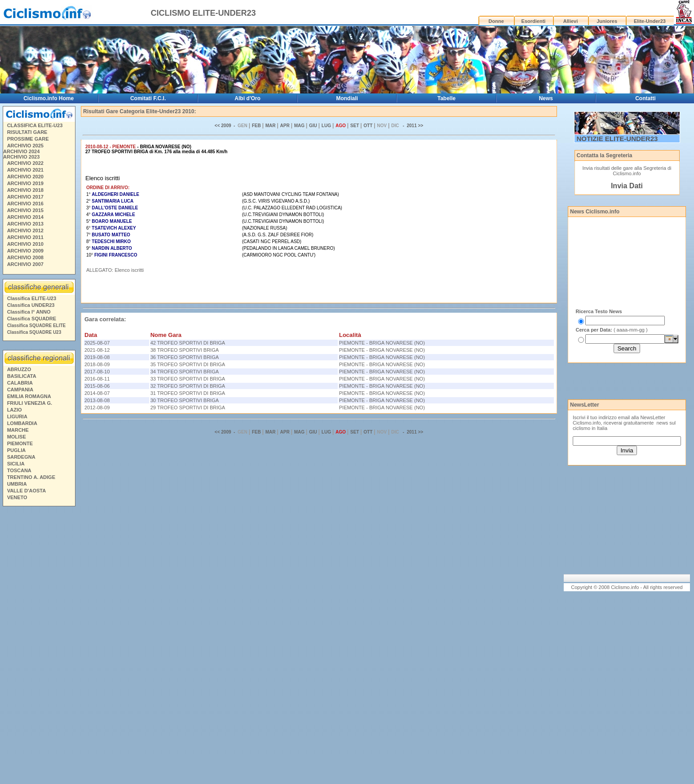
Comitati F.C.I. (148, 98)
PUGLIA (17, 450)
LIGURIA (17, 416)
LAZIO (15, 410)
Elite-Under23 (650, 21)
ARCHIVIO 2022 (25, 163)
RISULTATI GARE (27, 132)
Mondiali (347, 98)
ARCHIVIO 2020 (25, 177)
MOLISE (17, 437)
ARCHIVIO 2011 (25, 237)
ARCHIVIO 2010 (25, 244)
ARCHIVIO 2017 (25, 197)
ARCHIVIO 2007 (25, 264)
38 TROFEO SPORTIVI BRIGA (185, 350)
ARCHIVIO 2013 (25, 224)
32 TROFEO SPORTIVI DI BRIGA (188, 386)
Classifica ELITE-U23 (32, 298)
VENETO (17, 497)
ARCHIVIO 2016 (25, 204)
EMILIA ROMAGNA (29, 396)
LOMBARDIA (22, 423)
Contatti (645, 98)
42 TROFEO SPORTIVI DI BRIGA (188, 343)
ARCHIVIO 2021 (25, 170)
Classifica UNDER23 (31, 305)
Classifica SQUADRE (32, 319)
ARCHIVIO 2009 (25, 251)
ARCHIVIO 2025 (25, 146)
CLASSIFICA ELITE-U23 (35, 125)
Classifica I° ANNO (29, 312)
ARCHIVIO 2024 (21, 151)
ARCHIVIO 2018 (25, 190)
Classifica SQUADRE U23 (34, 332)
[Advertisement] (39, 647)
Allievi (570, 21)
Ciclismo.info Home (49, 98)
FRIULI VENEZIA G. (30, 403)
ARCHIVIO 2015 (25, 210)
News (546, 98)
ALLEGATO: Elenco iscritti (115, 270)
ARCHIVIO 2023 (21, 157)
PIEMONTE (20, 443)
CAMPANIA (20, 390)
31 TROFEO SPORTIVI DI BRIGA (188, 393)
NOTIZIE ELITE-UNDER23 (617, 139)
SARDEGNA (21, 457)
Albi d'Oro (248, 98)
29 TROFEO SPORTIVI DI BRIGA (188, 408)
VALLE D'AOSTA (27, 491)
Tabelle (446, 98)
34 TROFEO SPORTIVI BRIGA (185, 372)
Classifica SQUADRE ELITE (37, 326)
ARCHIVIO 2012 (25, 230)
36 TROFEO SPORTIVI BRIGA (185, 357)
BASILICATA (22, 376)
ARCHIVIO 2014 (25, 217)
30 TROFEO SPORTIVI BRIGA (185, 400)
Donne (496, 21)
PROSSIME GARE (28, 139)
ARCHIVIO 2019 (25, 183)
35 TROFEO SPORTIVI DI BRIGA (188, 364)
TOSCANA (19, 470)
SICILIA (16, 464)
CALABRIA (20, 383)
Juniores (607, 21)
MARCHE (18, 430)
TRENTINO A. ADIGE (31, 477)
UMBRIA (17, 484)
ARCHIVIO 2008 (25, 257)
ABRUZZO (19, 369)
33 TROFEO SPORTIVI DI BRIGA (188, 379)
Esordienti (534, 21)
